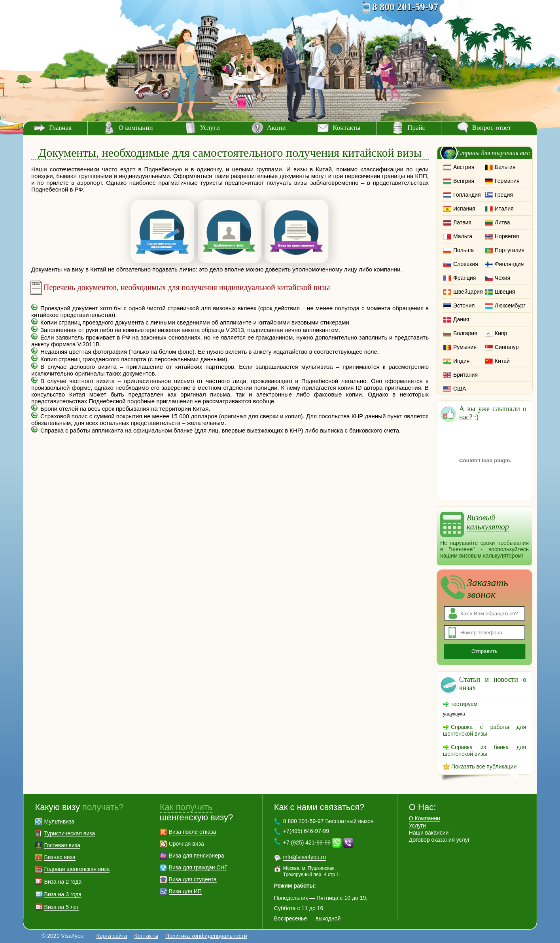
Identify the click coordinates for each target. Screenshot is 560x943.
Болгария (465, 333)
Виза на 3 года (63, 894)
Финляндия (509, 264)
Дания (461, 319)
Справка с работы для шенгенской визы (484, 730)
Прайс (416, 128)
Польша (464, 250)
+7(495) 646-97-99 (306, 831)
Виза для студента (193, 879)
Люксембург (510, 305)
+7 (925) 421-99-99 (307, 842)
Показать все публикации (484, 767)
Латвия (462, 222)
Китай (502, 361)
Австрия (464, 167)
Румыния (465, 347)
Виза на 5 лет (62, 907)
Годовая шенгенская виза (77, 869)
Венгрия (464, 181)
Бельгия (505, 167)
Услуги (210, 128)
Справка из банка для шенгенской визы (484, 750)
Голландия (467, 195)
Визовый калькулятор (488, 522)
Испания (464, 209)
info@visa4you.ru (305, 857)
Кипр (501, 333)
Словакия (466, 264)
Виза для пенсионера (197, 856)
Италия (504, 209)
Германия (507, 181)
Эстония (464, 305)
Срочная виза (186, 844)
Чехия (502, 278)
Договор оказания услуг (439, 840)
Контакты (346, 128)
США (460, 389)
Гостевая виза (62, 845)
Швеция (505, 292)
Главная (60, 128)
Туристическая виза (70, 833)
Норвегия (507, 236)
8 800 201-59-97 (405, 7)
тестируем (464, 704)
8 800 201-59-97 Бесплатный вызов (328, 821)
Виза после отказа (193, 832)
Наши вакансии (429, 833)
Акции (276, 128)
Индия (461, 361)
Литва (502, 222)
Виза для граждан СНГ (198, 867)
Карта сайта (112, 936)
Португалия (510, 250)
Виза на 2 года (63, 882)
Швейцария (468, 292)
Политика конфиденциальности (206, 936)
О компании (136, 128)
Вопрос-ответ (492, 128)
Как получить (186, 807)
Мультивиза (60, 822)
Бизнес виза (60, 857)
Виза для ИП (185, 891)
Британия (465, 375)
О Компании (425, 818)
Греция (504, 195)
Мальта (463, 236)
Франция (464, 278)
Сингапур (507, 347)
